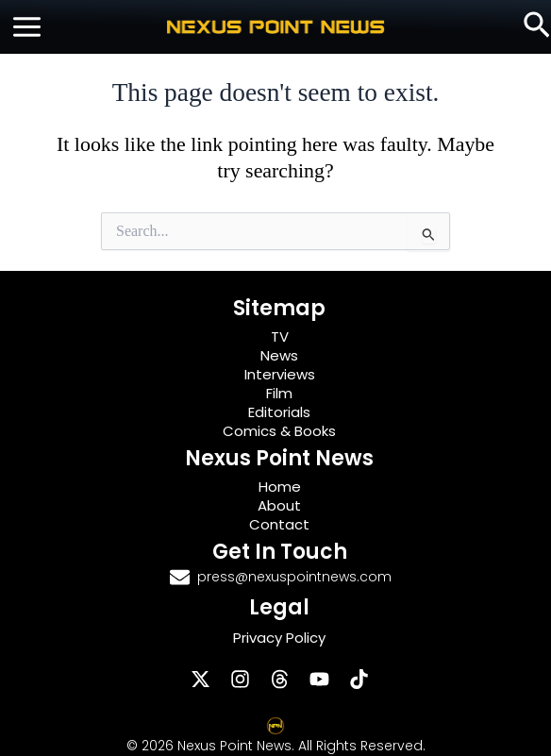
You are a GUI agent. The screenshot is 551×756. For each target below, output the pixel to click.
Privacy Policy (279, 638)
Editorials (279, 412)
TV (280, 336)
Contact (279, 524)
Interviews (280, 374)
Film (279, 393)
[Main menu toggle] (27, 27)
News (279, 355)
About (279, 505)
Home (280, 487)
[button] (537, 26)
